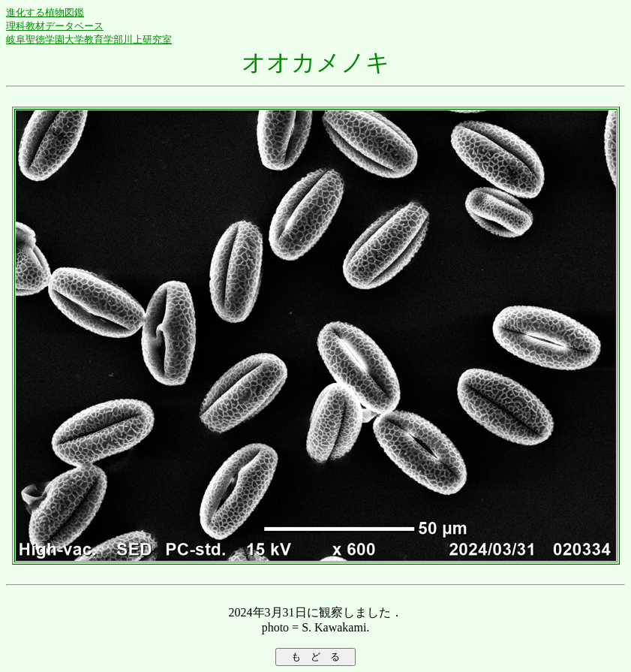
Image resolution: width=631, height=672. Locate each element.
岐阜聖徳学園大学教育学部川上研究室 (89, 39)
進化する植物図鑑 (45, 12)
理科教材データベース (55, 26)
